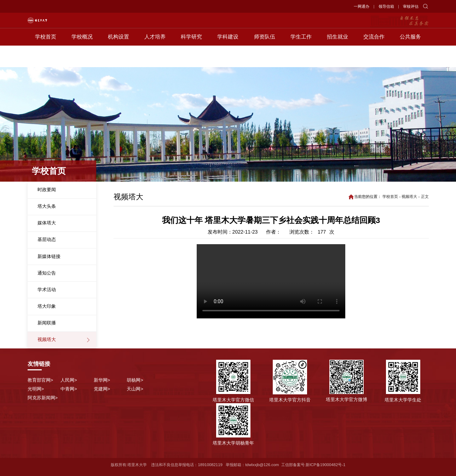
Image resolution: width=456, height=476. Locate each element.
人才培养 (155, 59)
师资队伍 (265, 59)
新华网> (102, 380)
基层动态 (47, 239)
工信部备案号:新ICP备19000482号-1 (313, 465)
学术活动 (47, 290)
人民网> (69, 380)
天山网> (135, 389)
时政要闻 (47, 190)
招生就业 (337, 59)
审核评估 (411, 6)
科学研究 (191, 59)
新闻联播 (47, 323)
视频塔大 (47, 339)
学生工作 (301, 59)
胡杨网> (135, 380)
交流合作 (374, 59)
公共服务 (410, 59)
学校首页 (46, 59)
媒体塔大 (47, 223)
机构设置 (119, 59)
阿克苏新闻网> (43, 398)
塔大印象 (47, 306)
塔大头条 (47, 206)
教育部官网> (41, 380)
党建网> (102, 389)
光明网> (36, 389)
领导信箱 (386, 6)
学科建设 (228, 59)
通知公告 (47, 273)
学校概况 (82, 59)
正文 (425, 196)
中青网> (69, 389)
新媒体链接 (49, 256)
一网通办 (362, 6)
